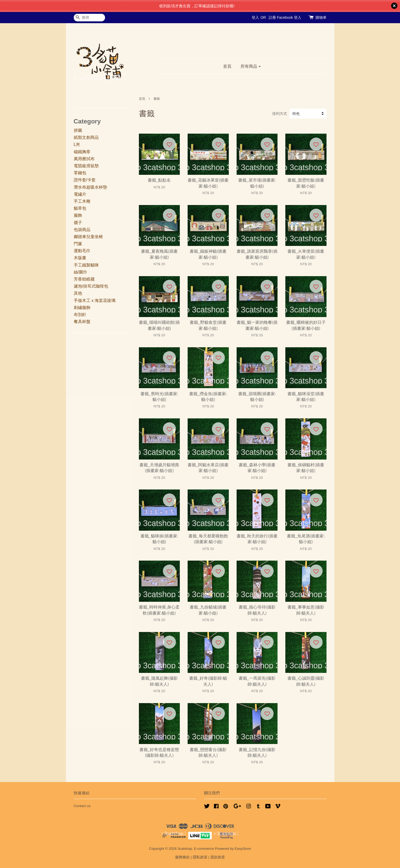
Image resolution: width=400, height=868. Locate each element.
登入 (255, 17)
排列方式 (280, 114)
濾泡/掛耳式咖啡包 (91, 286)
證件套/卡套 (85, 180)
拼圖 (78, 130)
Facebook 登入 (289, 17)
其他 (78, 293)
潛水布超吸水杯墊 (90, 187)
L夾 (77, 144)
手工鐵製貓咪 (86, 265)
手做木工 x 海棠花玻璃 (95, 300)
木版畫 (80, 258)
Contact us (82, 806)
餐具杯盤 (82, 322)
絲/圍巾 (81, 272)
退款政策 (218, 857)
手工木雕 (82, 201)
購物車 (321, 17)
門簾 (78, 244)
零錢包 (80, 173)
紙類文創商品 (86, 137)
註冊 (272, 17)
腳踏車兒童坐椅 (88, 237)
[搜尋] (89, 18)
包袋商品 (82, 230)
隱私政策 (200, 857)
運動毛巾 (82, 251)
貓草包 (80, 208)
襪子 (78, 223)
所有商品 (251, 66)
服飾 (78, 215)
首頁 (227, 66)
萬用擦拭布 (84, 159)
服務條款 (182, 857)
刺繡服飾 (82, 308)
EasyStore (243, 849)
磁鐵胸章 (82, 152)
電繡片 (80, 194)
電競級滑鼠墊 (86, 166)
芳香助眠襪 (84, 279)
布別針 (80, 315)
